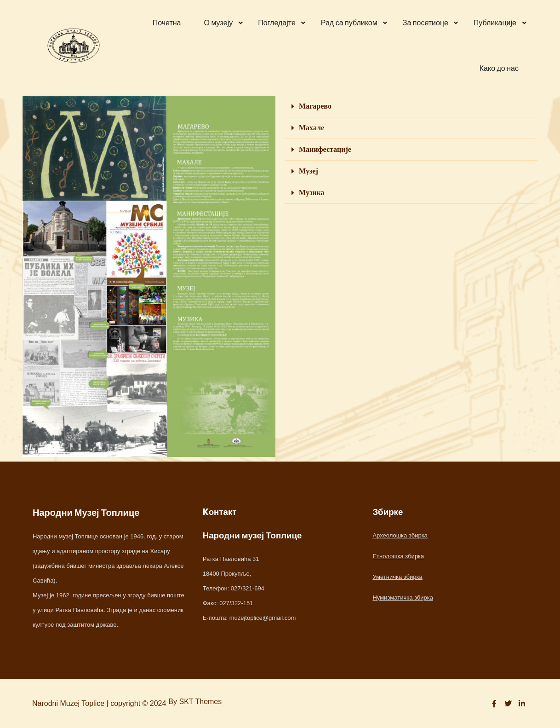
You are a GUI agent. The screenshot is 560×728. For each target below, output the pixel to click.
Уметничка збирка (397, 577)
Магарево (315, 106)
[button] (411, 107)
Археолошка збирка (400, 535)
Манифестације (325, 149)
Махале (311, 128)
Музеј (309, 171)
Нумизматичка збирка (403, 598)
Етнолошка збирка (398, 556)
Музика (312, 193)
